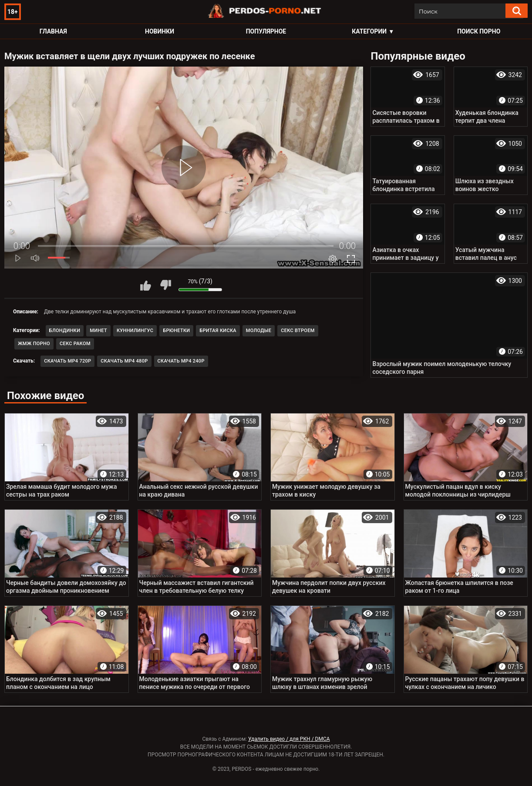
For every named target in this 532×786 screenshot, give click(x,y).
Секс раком (75, 344)
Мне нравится (146, 285)
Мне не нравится (165, 285)
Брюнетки (176, 331)
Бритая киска (218, 331)
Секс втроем (298, 331)
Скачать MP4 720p (67, 361)
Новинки (160, 31)
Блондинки (65, 331)
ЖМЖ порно (34, 344)
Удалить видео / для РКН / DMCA (289, 739)
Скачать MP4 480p (124, 361)
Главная (53, 31)
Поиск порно (479, 31)
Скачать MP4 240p (181, 361)
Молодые (259, 331)
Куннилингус (135, 331)
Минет (98, 331)
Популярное (266, 31)
